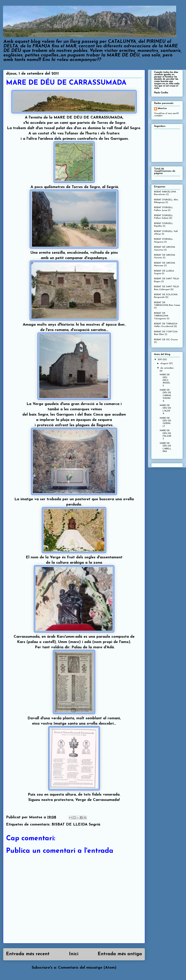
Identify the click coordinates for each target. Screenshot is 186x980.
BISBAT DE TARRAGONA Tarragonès (161, 316)
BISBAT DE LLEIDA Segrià (76, 825)
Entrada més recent (28, 954)
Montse (162, 108)
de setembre (167, 368)
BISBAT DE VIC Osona (166, 340)
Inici (74, 954)
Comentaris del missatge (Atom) (87, 968)
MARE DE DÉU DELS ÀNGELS (165, 380)
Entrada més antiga (120, 954)
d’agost (165, 364)
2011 (160, 360)
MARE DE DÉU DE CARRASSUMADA (166, 396)
